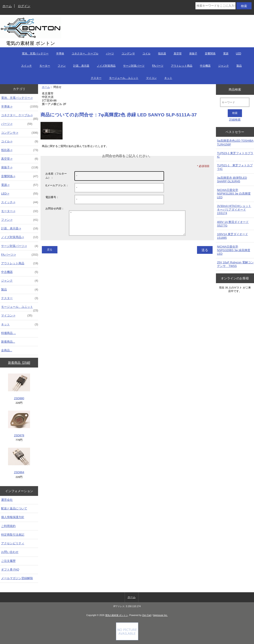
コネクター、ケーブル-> (20, 116)
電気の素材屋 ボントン (117, 615)
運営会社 (7, 500)
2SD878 (19, 424)
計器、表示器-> (20, 229)
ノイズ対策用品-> (20, 237)
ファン (62, 66)
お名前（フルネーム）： (56, 175)
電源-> (20, 185)
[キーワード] (235, 102)
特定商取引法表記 (13, 535)
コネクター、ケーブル (85, 54)
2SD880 (19, 387)
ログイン (24, 6)
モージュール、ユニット (124, 78)
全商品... (7, 350)
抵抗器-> (20, 150)
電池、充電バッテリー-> (17, 98)
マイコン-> (17, 316)
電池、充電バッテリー (35, 54)
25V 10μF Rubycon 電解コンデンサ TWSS (235, 264)
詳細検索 (235, 120)
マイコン (151, 78)
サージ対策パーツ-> (20, 246)
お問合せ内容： (55, 208)
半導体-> (20, 107)
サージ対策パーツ (134, 66)
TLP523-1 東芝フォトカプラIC (235, 155)
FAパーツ (158, 66)
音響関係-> (20, 176)
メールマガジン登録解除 (17, 578)
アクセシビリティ (13, 543)
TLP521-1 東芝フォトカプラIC (235, 167)
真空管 (178, 54)
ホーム (7, 6)
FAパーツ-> (20, 255)
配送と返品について (14, 508)
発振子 (193, 54)
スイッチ (26, 66)
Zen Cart (147, 615)
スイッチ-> (20, 202)
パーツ (110, 54)
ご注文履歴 (8, 561)
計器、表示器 (81, 66)
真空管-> (20, 159)
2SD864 (19, 461)
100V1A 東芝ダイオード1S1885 (233, 236)
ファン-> (20, 220)
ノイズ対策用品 (106, 66)
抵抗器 (162, 54)
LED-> (20, 194)
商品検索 (235, 89)
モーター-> (20, 211)
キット (168, 78)
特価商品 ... (8, 333)
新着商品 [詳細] (19, 363)
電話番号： (52, 197)
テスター (96, 78)
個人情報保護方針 (13, 517)
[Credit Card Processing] (127, 639)
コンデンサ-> (20, 133)
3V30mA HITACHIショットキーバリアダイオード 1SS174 (234, 210)
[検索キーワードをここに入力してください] (215, 6)
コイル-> (20, 141)
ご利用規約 (8, 526)
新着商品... (8, 342)
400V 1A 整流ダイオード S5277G (233, 224)
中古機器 (205, 66)
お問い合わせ (10, 552)
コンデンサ (128, 54)
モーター (45, 66)
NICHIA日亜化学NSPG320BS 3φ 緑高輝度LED (234, 250)
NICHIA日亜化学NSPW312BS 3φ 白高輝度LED (234, 194)
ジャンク (224, 66)
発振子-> (20, 167)
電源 (226, 54)
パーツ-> (17, 124)
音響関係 (210, 54)
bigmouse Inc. (160, 615)
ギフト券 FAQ (10, 569)
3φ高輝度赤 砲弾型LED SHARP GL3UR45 (232, 180)
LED (239, 54)
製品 (239, 66)
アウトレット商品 (182, 66)
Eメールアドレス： (57, 185)
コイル (146, 54)
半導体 (60, 54)
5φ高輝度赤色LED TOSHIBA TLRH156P (235, 142)
